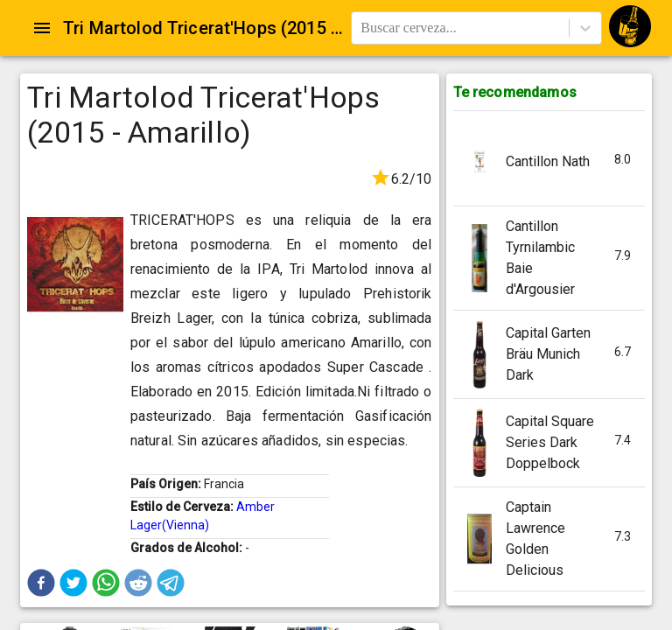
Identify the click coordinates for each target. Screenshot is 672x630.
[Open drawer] (42, 28)
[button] (41, 583)
